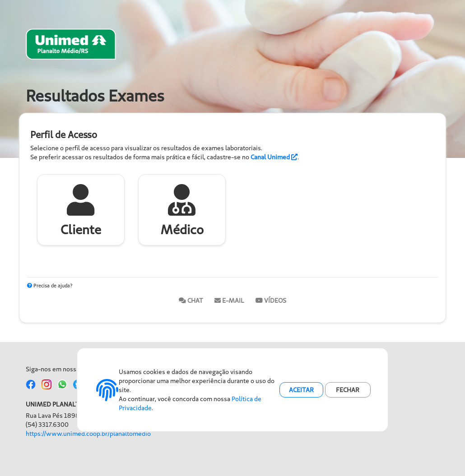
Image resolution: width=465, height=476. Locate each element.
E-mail (229, 300)
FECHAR (348, 390)
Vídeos (271, 300)
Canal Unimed (274, 157)
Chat (191, 300)
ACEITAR (301, 390)
